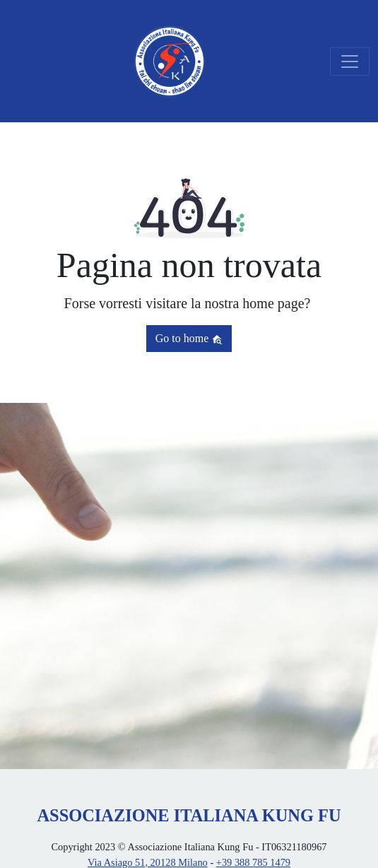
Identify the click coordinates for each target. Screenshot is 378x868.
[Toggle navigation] (350, 61)
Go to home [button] (189, 339)
